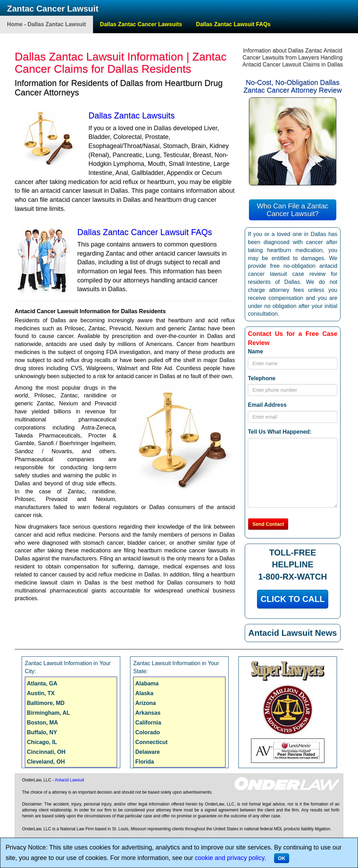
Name (256, 351)
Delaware (148, 752)
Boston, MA (42, 723)
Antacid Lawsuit (69, 780)
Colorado (148, 732)
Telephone (262, 378)
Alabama (147, 683)
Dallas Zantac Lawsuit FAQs (233, 24)
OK (282, 858)
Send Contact (268, 524)
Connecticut (151, 742)
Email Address (267, 405)
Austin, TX (41, 693)
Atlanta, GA (42, 683)
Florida (145, 762)
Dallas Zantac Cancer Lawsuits (141, 24)
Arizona (146, 703)
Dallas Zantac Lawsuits (132, 115)
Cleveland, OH (46, 762)
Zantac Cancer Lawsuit (53, 9)
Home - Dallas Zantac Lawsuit (46, 24)
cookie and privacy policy (230, 858)
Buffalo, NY (42, 732)
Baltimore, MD (46, 703)
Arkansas (148, 713)
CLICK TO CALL (293, 599)
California (148, 723)
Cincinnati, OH (46, 752)
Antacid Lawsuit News (292, 633)
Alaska (144, 693)
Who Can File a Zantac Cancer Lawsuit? (293, 210)
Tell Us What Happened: (280, 432)
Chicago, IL (42, 742)
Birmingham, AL (48, 713)
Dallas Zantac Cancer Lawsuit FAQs (145, 232)
